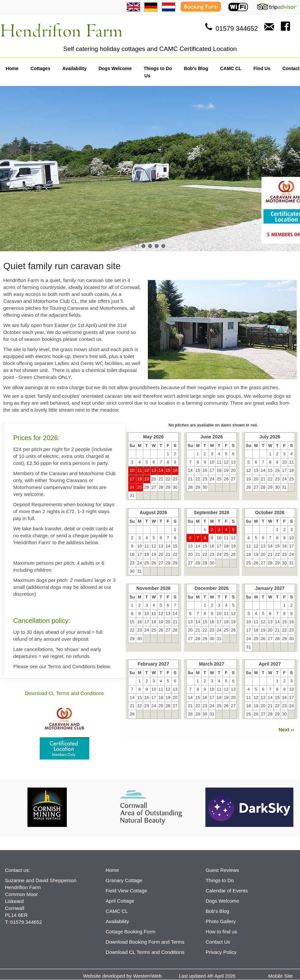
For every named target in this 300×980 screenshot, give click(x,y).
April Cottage (120, 901)
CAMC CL (231, 68)
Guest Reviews (222, 870)
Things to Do (158, 68)
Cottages (40, 68)
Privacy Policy (221, 952)
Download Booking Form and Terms (145, 942)
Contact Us (218, 942)
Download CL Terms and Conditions (64, 693)
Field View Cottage (126, 891)
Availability (74, 68)
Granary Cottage (124, 880)
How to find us (221, 932)
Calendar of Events (227, 891)
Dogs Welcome (115, 68)
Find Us (262, 68)
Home (12, 68)
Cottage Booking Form (130, 932)
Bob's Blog (196, 68)
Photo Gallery (221, 921)
